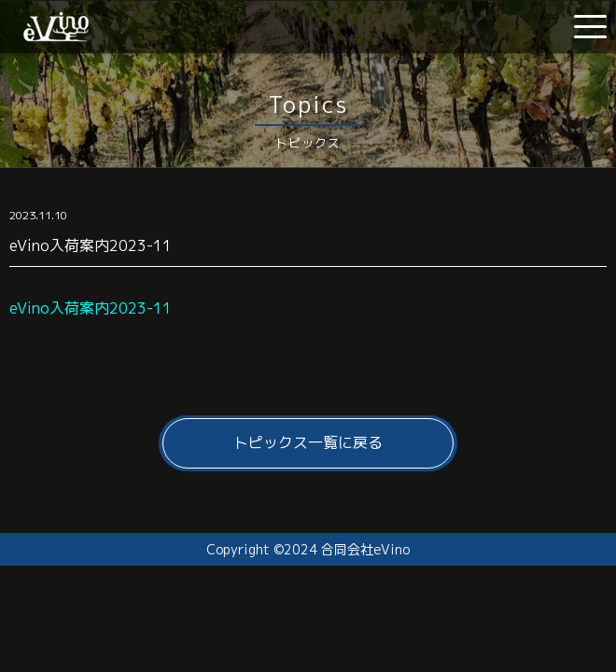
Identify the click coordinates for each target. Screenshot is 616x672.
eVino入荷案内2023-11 (91, 308)
